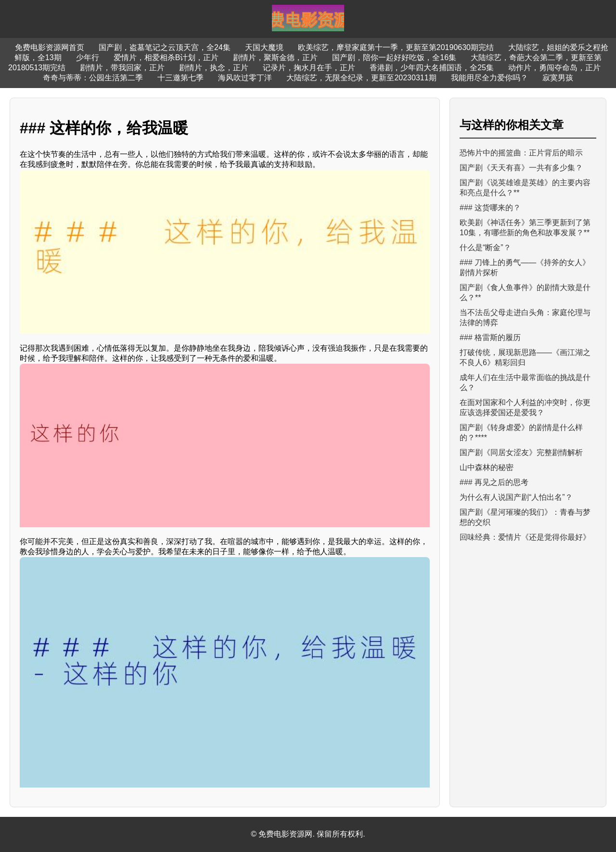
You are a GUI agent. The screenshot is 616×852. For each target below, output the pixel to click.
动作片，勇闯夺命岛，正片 (554, 68)
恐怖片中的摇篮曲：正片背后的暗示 (521, 153)
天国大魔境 (264, 47)
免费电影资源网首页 (50, 47)
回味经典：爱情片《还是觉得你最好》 (525, 537)
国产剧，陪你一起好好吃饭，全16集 (394, 57)
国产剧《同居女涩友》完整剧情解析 (521, 452)
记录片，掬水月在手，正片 (309, 68)
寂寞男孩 (558, 78)
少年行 (88, 57)
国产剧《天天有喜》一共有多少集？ (521, 168)
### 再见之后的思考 (494, 482)
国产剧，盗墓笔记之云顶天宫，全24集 (165, 47)
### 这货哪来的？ (490, 208)
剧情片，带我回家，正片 (122, 68)
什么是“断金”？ (485, 248)
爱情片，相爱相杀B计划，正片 (166, 57)
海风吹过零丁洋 (245, 78)
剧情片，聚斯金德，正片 (275, 57)
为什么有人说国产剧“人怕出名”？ (516, 497)
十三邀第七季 (180, 78)
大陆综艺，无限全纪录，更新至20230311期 (361, 78)
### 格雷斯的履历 (490, 337)
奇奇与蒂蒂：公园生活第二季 (93, 78)
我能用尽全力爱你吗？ (489, 78)
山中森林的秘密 (487, 467)
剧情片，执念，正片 (214, 68)
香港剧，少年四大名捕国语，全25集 (432, 68)
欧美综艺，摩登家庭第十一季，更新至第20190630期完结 (396, 47)
